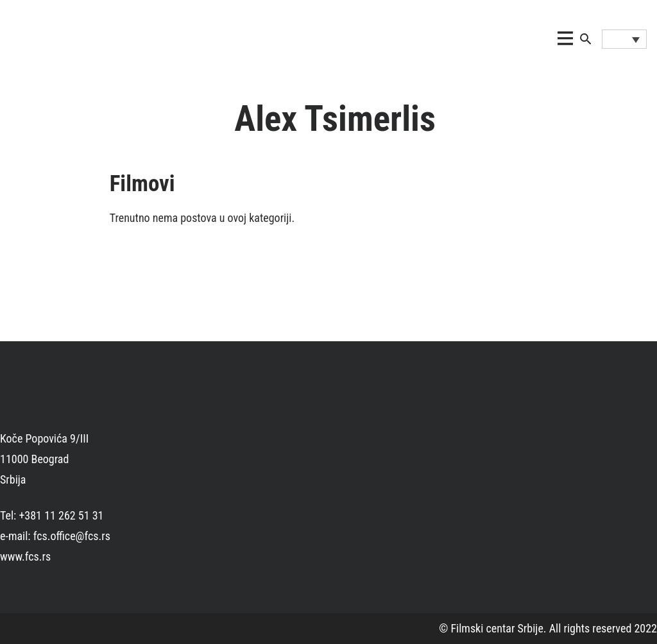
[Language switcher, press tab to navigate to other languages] (624, 39)
